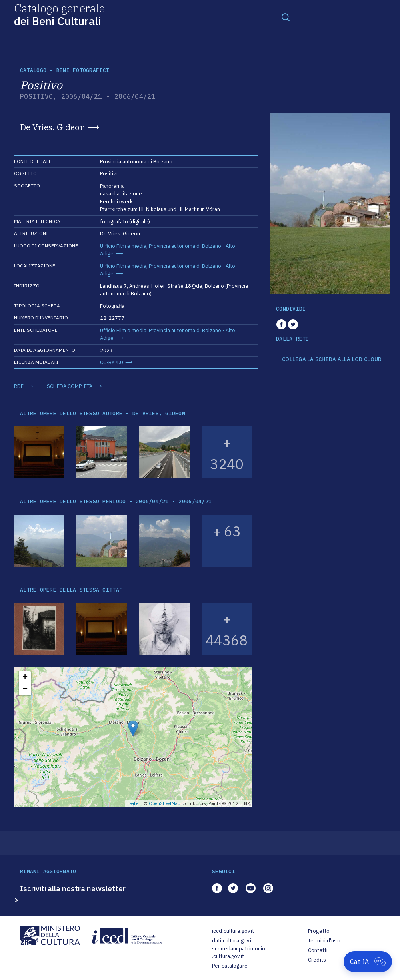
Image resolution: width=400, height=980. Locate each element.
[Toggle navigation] (286, 17)
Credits (317, 960)
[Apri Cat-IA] (368, 962)
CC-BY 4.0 (112, 362)
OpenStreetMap (165, 803)
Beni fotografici (83, 70)
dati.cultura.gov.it (233, 941)
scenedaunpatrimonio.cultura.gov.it (239, 953)
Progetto (319, 931)
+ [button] (25, 677)
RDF (19, 386)
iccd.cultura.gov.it (233, 931)
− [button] (25, 689)
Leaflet (134, 803)
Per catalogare (230, 966)
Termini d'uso (324, 941)
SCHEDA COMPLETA (70, 386)
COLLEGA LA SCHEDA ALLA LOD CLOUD (332, 359)
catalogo (33, 70)
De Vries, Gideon (53, 127)
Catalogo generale (59, 14)
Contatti (318, 950)
